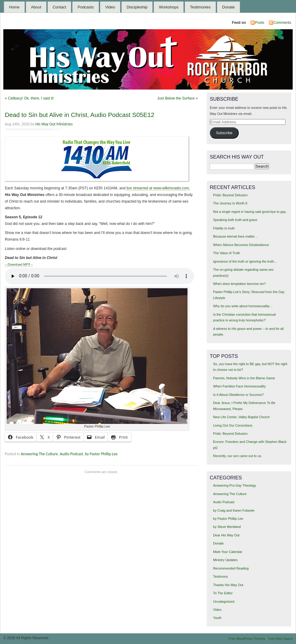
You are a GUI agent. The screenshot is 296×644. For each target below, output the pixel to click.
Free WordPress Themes (247, 639)
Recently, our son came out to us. (238, 456)
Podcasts (85, 7)
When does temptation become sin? (239, 284)
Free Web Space (280, 639)
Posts (260, 23)
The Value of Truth (227, 253)
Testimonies (200, 7)
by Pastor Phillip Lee (101, 454)
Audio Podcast (71, 454)
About (36, 7)
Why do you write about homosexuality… (243, 306)
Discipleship (137, 7)
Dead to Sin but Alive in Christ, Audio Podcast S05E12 (80, 115)
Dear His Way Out (226, 535)
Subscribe (224, 133)
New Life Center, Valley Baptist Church (241, 417)
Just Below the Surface (176, 98)
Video (110, 7)
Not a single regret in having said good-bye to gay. (250, 212)
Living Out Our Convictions (233, 425)
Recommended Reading (231, 568)
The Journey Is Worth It (230, 203)
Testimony (220, 576)
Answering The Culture (39, 454)
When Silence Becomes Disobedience (241, 245)
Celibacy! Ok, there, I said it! (31, 98)
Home (14, 7)
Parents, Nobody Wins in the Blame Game (244, 378)
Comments (282, 23)
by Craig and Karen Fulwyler (234, 510)
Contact (60, 7)
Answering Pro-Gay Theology (235, 485)
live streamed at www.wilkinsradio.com (157, 188)
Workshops (169, 7)
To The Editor (223, 593)
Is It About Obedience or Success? (238, 395)
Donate (228, 7)
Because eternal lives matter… (236, 236)
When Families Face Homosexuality (239, 386)
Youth (217, 618)
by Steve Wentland (227, 527)
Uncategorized (224, 601)
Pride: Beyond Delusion (230, 195)
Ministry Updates (225, 560)
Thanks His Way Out (228, 585)
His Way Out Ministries (54, 124)
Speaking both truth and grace (235, 220)
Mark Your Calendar (228, 552)
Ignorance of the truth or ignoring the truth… (245, 261)
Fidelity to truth (224, 228)
